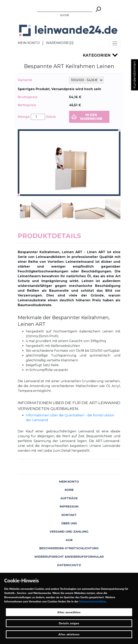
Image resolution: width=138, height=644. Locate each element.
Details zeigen (69, 623)
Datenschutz (69, 565)
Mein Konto (29, 43)
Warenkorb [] (60, 43)
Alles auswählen (69, 612)
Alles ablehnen (69, 634)
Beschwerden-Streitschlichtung (69, 548)
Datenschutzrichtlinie (92, 601)
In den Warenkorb (91, 117)
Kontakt (69, 515)
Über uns (69, 523)
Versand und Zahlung (69, 532)
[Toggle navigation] (115, 43)
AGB (69, 540)
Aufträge (69, 498)
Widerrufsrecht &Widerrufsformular (69, 557)
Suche (65, 15)
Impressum (69, 506)
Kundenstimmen (134, 75)
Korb (69, 490)
